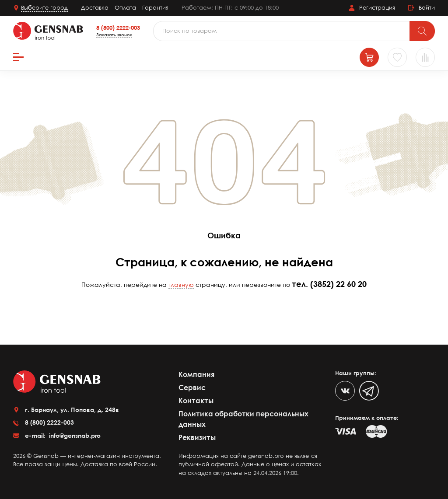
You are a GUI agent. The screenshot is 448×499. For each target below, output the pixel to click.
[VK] (345, 391)
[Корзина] (369, 57)
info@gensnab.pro (74, 435)
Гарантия (155, 7)
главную (181, 284)
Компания (196, 374)
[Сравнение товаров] (425, 57)
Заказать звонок (114, 35)
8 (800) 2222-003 (118, 28)
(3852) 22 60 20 (338, 284)
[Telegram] (369, 391)
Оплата (125, 7)
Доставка (95, 7)
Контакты (196, 401)
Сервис (192, 387)
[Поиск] (422, 31)
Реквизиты (197, 437)
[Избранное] (397, 57)
